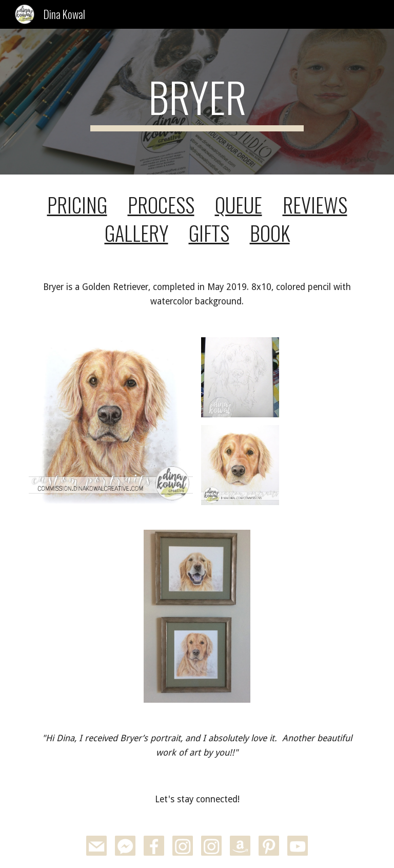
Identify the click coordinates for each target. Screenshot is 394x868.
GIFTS (209, 233)
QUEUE (239, 205)
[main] (197, 102)
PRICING (77, 205)
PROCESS (161, 205)
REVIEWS (315, 205)
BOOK (270, 233)
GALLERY (136, 233)
